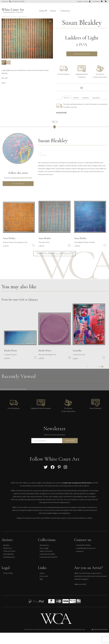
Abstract (33, 300)
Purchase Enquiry (82, 54)
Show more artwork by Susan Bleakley (54, 254)
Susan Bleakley (82, 22)
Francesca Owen (9, 551)
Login (84, 629)
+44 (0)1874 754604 (17, 1)
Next (102, 367)
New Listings (44, 548)
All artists (6, 545)
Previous (100, 367)
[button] (50, 22)
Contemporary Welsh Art (48, 557)
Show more (61, 113)
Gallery (42, 573)
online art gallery (37, 483)
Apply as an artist (80, 584)
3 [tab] (94, 367)
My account (44, 576)
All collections (44, 545)
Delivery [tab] (67, 98)
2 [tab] (90, 367)
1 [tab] (87, 367)
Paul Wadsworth (9, 557)
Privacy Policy (8, 573)
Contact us (80, 551)
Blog (41, 579)
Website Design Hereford (100, 629)
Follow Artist (18, 183)
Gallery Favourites (46, 551)
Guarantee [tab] (96, 98)
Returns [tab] (76, 98)
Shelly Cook (7, 548)
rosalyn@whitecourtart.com (86, 548)
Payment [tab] (86, 98)
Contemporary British (47, 554)
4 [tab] (97, 367)
